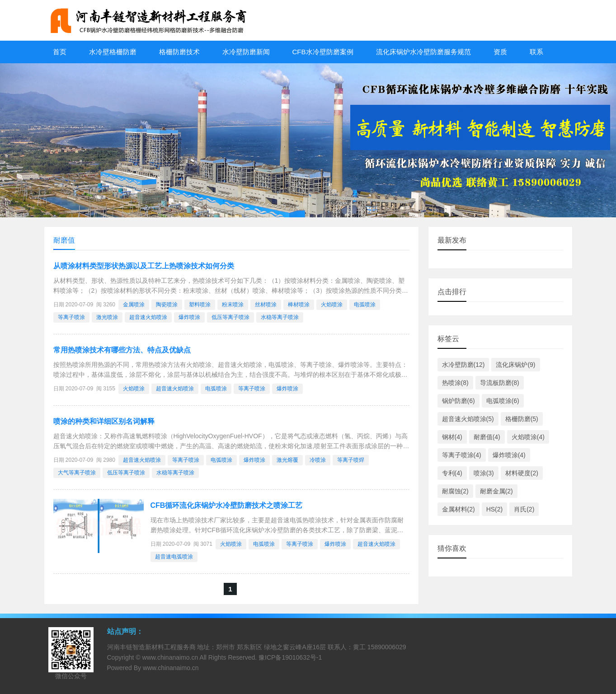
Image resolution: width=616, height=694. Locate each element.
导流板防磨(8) (500, 383)
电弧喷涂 (365, 305)
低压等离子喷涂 (230, 317)
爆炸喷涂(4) (509, 455)
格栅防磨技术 (179, 52)
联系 (536, 52)
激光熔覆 (287, 460)
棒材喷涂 (299, 305)
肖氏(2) (524, 509)
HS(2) (495, 509)
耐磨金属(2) (496, 491)
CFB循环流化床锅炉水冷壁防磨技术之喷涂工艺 (227, 505)
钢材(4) (452, 437)
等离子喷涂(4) (462, 455)
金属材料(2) (458, 509)
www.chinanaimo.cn (170, 657)
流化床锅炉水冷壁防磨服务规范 (423, 52)
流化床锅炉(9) (515, 365)
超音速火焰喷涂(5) (468, 419)
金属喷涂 (134, 305)
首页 (60, 52)
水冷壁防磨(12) (463, 365)
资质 (500, 52)
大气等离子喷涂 (77, 473)
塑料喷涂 (200, 305)
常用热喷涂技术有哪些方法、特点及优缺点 (122, 350)
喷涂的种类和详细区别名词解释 (104, 421)
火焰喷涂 (332, 305)
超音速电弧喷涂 (174, 557)
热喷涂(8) (455, 383)
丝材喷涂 (266, 305)
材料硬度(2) (522, 473)
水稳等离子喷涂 (280, 317)
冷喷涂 (318, 460)
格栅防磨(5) (522, 419)
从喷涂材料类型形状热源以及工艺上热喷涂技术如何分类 (144, 266)
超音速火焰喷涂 (148, 317)
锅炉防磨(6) (458, 401)
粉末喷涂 (233, 305)
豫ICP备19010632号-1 (290, 657)
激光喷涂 (107, 317)
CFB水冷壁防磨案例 (323, 52)
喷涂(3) (484, 473)
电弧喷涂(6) (503, 401)
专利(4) (452, 473)
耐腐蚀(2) (455, 491)
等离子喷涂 (71, 317)
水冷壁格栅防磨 (113, 52)
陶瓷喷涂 (167, 305)
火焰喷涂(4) (528, 437)
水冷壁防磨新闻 (246, 52)
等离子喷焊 (351, 460)
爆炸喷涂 (189, 317)
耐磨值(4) (487, 437)
